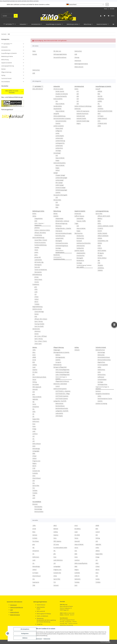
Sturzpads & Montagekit (60, 195)
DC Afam (35, 372)
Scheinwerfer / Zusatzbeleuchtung (59, 258)
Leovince (77, 560)
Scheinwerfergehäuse (62, 246)
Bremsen (35, 504)
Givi (57, 101)
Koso (34, 424)
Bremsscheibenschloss (104, 360)
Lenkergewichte (60, 143)
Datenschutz (47, 639)
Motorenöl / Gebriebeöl (60, 384)
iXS (33, 416)
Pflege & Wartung (6, 72)
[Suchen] (8, 16)
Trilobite (37, 304)
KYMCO (100, 248)
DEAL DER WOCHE (38, 89)
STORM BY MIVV (102, 123)
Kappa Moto (36, 419)
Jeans (36, 255)
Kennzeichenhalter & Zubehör (62, 118)
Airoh (34, 355)
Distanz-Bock (59, 128)
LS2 (36, 294)
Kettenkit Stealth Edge (83, 121)
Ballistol (56, 529)
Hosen (36, 250)
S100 (34, 468)
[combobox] (85, 5)
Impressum (39, 639)
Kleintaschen (80, 238)
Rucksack (79, 241)
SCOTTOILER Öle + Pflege (63, 394)
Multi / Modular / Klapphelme (39, 224)
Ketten (76, 89)
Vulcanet (56, 585)
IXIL (99, 104)
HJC (33, 402)
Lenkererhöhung (60, 141)
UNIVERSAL (101, 268)
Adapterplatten (81, 253)
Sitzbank (77, 350)
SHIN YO (77, 576)
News (106, 9)
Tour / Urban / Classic (41, 341)
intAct (97, 548)
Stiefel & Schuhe (37, 309)
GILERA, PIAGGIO (102, 233)
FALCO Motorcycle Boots (39, 377)
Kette (99, 372)
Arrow (34, 360)
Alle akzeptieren (25, 629)
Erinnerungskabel (103, 365)
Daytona (35, 370)
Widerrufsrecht (79, 67)
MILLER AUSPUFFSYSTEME (105, 111)
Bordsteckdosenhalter (62, 408)
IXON (36, 289)
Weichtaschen (79, 233)
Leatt (36, 292)
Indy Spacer (59, 231)
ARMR (34, 357)
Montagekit (59, 241)
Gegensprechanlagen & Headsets (102, 388)
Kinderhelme (38, 235)
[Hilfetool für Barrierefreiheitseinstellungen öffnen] (114, 325)
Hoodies (37, 247)
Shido (55, 576)
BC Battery (78, 529)
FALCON (100, 96)
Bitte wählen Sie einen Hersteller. (12, 92)
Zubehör (58, 123)
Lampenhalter (60, 238)
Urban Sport (38, 344)
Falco (55, 538)
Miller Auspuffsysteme (81, 563)
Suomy (98, 579)
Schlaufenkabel (102, 379)
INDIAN (100, 243)
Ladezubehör (59, 413)
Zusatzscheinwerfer (61, 96)
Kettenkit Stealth (81, 118)
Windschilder (57, 200)
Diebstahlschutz (100, 350)
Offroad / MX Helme (40, 233)
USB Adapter (59, 416)
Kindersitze (78, 214)
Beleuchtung (5, 60)
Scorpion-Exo (57, 573)
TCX (34, 488)
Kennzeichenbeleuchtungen (64, 233)
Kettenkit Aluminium (82, 113)
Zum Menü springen (33, 1)
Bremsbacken (38, 507)
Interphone (36, 407)
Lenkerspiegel (60, 180)
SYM (99, 263)
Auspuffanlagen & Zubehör (9, 53)
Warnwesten (38, 272)
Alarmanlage (101, 352)
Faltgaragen (57, 350)
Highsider (35, 399)
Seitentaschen (81, 246)
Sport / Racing (39, 321)
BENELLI (100, 218)
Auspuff (98, 89)
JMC (55, 554)
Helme (34, 216)
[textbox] (85, 5)
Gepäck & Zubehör (7, 63)
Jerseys (37, 277)
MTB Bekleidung (37, 274)
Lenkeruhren (59, 148)
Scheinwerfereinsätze (62, 243)
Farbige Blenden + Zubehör (63, 228)
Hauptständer (57, 109)
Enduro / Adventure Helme (42, 230)
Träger (76, 223)
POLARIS (100, 255)
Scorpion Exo (36, 471)
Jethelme (37, 228)
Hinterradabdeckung (59, 116)
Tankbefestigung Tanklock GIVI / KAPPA (84, 266)
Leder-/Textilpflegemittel (63, 375)
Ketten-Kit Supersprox (83, 111)
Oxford (58, 170)
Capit (34, 367)
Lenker (57, 133)
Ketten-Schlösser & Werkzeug (83, 106)
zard (34, 498)
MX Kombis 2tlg (39, 262)
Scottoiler (35, 473)
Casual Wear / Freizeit (41, 240)
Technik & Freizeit (6, 78)
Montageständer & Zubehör (61, 352)
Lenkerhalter (59, 146)
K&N (76, 554)
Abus (34, 352)
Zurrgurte (58, 362)
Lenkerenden (59, 138)
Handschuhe (36, 329)
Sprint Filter (99, 214)
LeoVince (35, 434)
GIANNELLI (101, 99)
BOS (99, 94)
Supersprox (36, 582)
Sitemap (77, 57)
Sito (34, 483)
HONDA (100, 238)
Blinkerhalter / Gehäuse (62, 221)
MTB (36, 221)
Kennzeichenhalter (61, 121)
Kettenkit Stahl (81, 116)
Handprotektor (58, 106)
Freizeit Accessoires (40, 242)
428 (78, 96)
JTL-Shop (108, 642)
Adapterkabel (59, 218)
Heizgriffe (56, 113)
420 (78, 94)
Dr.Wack (35, 538)
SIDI (34, 481)
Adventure (38, 331)
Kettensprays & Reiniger (62, 372)
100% (34, 350)
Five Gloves (36, 384)
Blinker (56, 214)
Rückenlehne (80, 260)
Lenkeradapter (60, 136)
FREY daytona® (37, 387)
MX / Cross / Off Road (41, 336)
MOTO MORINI (102, 251)
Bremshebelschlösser (104, 357)
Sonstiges (58, 150)
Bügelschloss (101, 362)
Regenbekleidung (37, 307)
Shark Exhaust (37, 478)
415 (78, 91)
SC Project (100, 116)
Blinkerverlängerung (61, 223)
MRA (57, 207)
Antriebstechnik (6, 50)
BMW (99, 221)
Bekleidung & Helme (7, 56)
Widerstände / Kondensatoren (60, 251)
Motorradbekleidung (38, 238)
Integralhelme (39, 218)
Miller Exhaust (37, 444)
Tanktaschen (80, 248)
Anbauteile (4, 47)
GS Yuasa (56, 544)
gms (36, 287)
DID (34, 375)
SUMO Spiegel (60, 185)
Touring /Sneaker (39, 324)
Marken (4, 69)
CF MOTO (100, 228)
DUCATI (100, 231)
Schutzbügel (57, 153)
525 (78, 101)
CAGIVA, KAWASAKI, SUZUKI (105, 226)
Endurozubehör (58, 99)
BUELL (99, 223)
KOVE (99, 246)
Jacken (36, 252)
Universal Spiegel (60, 187)
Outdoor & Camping (101, 403)
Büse (34, 532)
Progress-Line (36, 461)
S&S (99, 260)
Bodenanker (101, 355)
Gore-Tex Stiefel (39, 326)
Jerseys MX (38, 257)
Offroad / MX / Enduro (41, 319)
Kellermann (36, 421)
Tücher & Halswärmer (41, 270)
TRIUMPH (100, 265)
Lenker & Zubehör (59, 126)
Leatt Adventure (58, 560)
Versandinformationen (60, 57)
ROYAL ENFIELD (102, 258)
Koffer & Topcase (79, 216)
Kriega (34, 429)
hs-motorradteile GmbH (60, 548)
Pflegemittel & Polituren (62, 381)
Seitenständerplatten (60, 163)
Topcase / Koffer (81, 221)
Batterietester (59, 403)
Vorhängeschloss (102, 384)
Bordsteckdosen (60, 406)
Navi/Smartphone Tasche (105, 399)
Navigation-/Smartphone (103, 394)
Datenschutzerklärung (17, 607)
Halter (99, 367)
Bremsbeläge (38, 509)
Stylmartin (78, 579)
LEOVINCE (100, 109)
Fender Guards (60, 91)
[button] (101, 16)
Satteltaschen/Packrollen (84, 243)
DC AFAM (77, 535)
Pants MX (37, 267)
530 (78, 104)
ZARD (99, 126)
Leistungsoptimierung (8, 66)
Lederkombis (38, 260)
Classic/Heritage (39, 311)
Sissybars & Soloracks (62, 94)
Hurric (34, 404)
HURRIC (100, 101)
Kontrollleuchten (60, 236)
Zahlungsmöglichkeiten (60, 54)
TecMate (35, 490)
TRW (34, 495)
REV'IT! (36, 302)
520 (78, 99)
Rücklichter (57, 255)
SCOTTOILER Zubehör (62, 399)
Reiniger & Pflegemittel (60, 367)
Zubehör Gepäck (79, 251)
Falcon (34, 379)
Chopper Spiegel (60, 175)
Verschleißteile (6, 82)
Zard (76, 585)
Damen (37, 314)
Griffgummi (59, 131)
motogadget (36, 451)
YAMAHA (100, 270)
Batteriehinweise (15, 615)
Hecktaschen (80, 236)
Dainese (35, 535)
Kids (36, 316)
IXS (33, 414)
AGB (76, 54)
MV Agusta (101, 253)
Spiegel (56, 173)
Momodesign (36, 449)
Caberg (35, 365)
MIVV (99, 113)
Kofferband (101, 377)
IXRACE (100, 106)
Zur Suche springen (21, 1)
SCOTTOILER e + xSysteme (63, 391)
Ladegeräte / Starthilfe (60, 401)
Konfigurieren (25, 634)
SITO (99, 121)
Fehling (35, 382)
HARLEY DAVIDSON (103, 236)
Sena (34, 476)
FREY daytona (57, 541)
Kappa (57, 160)
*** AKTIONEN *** (7, 44)
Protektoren (36, 284)
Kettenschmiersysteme (60, 389)
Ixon (76, 551)
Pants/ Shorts (38, 279)
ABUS (55, 525)
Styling (3, 75)
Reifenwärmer (58, 365)
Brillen (34, 214)
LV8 (33, 441)
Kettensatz (78, 109)
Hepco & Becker (60, 104)
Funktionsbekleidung (40, 245)
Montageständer (60, 357)
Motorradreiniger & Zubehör (61, 378)
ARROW (100, 91)
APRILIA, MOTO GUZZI (104, 216)
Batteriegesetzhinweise (81, 64)
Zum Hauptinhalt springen (8, 1)
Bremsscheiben (39, 512)
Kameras (98, 391)
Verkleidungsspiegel (61, 190)
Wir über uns (57, 51)
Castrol (58, 386)
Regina (79, 123)
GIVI (57, 155)
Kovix (34, 426)
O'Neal (36, 297)
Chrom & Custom (58, 89)
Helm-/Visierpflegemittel (62, 370)
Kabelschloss (101, 370)
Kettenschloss (102, 375)
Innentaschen (81, 255)
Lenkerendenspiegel (61, 178)
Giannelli (35, 389)
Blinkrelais (59, 226)
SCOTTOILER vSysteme (62, 396)
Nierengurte (38, 265)
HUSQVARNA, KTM (103, 241)
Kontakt (112, 9)
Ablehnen (25, 638)
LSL (33, 439)
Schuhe (37, 282)
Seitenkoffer (80, 218)
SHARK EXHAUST (102, 118)
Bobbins (58, 355)
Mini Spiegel (59, 183)
